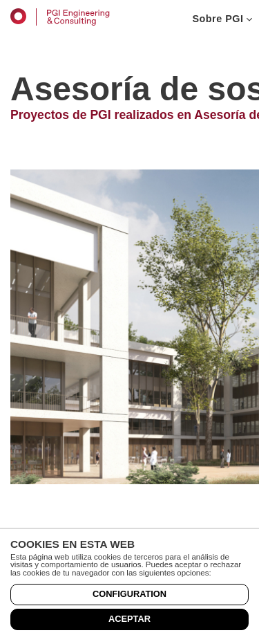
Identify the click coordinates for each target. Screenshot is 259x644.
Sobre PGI (222, 19)
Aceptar (129, 619)
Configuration (129, 594)
